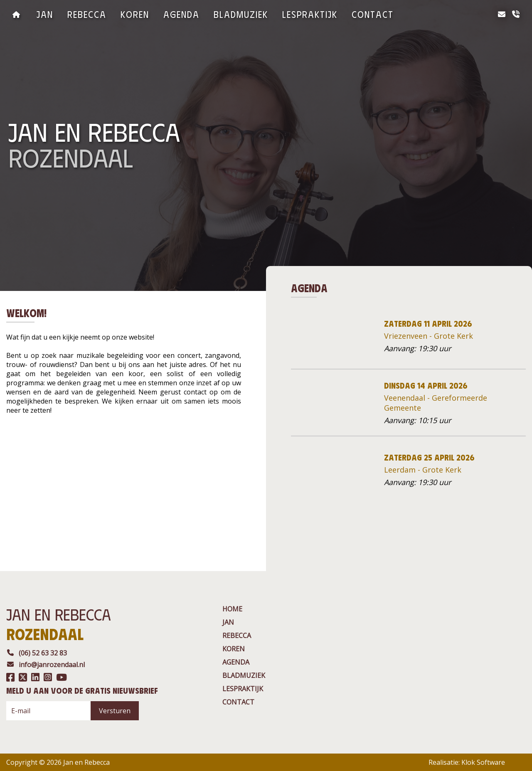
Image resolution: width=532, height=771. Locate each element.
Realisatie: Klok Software (467, 762)
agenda (181, 14)
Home (232, 609)
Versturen (115, 711)
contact (373, 14)
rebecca (87, 14)
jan (45, 14)
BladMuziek (241, 14)
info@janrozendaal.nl (46, 665)
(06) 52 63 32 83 (37, 653)
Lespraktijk (310, 14)
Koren (135, 14)
